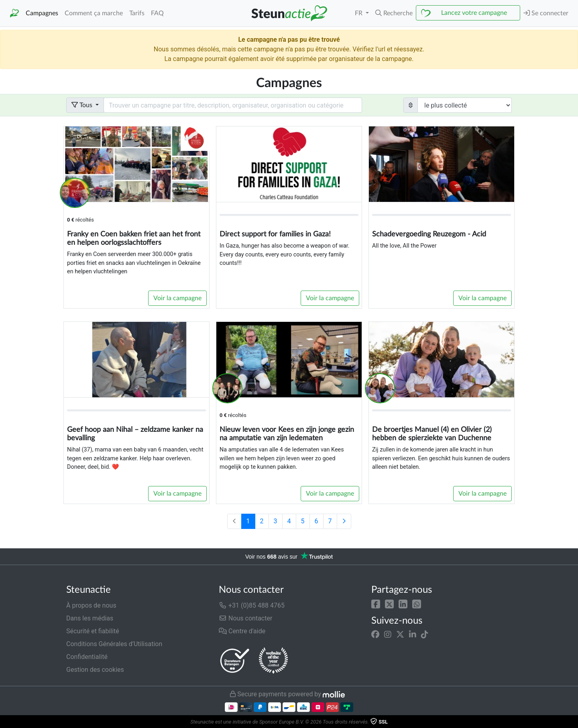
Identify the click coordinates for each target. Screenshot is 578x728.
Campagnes (42, 13)
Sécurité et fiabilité (93, 631)
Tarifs (137, 13)
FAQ (157, 13)
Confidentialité (87, 657)
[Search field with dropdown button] (233, 105)
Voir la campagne (177, 298)
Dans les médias (90, 618)
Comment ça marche (94, 13)
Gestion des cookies (95, 670)
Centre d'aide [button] (242, 631)
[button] (376, 604)
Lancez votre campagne (474, 13)
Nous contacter (245, 618)
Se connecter (546, 13)
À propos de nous (91, 605)
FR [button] (359, 13)
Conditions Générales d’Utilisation (114, 644)
